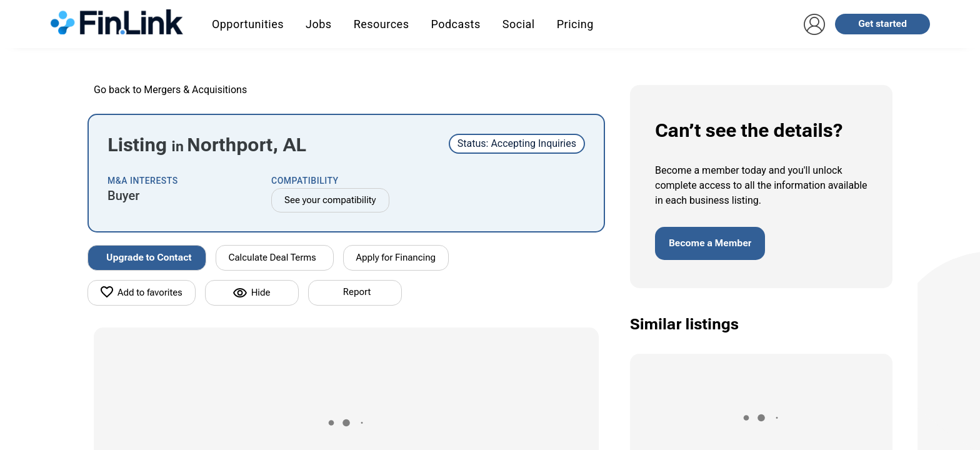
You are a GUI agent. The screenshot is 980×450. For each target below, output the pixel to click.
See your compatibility (330, 200)
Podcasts (455, 24)
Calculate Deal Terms (272, 257)
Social (519, 24)
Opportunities (248, 24)
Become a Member (710, 243)
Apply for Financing (396, 257)
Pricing (575, 24)
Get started (882, 24)
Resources (382, 24)
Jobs (319, 24)
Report (357, 292)
